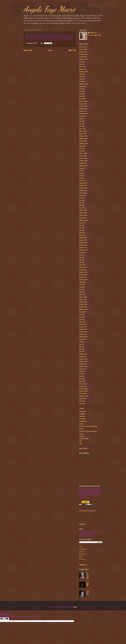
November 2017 (83, 161)
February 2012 (83, 324)
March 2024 (82, 67)
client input (82, 416)
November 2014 (83, 245)
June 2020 (82, 91)
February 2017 (83, 183)
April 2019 (82, 126)
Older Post (72, 50)
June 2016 (82, 200)
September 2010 (83, 366)
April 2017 (82, 178)
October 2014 (83, 248)
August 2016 (82, 196)
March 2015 (82, 235)
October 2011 (83, 334)
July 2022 (82, 79)
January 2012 (83, 327)
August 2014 (82, 253)
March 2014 (82, 265)
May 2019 (82, 124)
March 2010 (82, 381)
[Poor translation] (6, 619)
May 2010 (82, 376)
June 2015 (82, 228)
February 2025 (83, 49)
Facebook (82, 552)
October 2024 (83, 57)
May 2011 (82, 347)
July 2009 (82, 401)
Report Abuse (83, 448)
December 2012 (83, 302)
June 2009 (82, 404)
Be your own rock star (88, 576)
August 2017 (82, 168)
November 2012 (83, 305)
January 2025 (83, 52)
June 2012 (82, 317)
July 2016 (82, 198)
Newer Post (28, 50)
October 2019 (83, 111)
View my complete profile (95, 35)
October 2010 (83, 364)
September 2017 (83, 166)
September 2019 (83, 114)
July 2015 (82, 225)
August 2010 (82, 369)
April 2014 (82, 262)
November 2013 (83, 275)
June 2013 (82, 287)
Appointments (83, 549)
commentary (82, 419)
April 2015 (82, 233)
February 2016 (83, 210)
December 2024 (83, 54)
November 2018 (83, 139)
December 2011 (83, 329)
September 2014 (83, 250)
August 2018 (82, 146)
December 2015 (83, 215)
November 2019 (83, 109)
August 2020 (83, 87)
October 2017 (83, 163)
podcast (81, 434)
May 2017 (82, 176)
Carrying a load (88, 593)
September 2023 (84, 72)
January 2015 (83, 240)
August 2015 (82, 223)
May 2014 (82, 260)
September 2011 (83, 337)
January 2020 (83, 104)
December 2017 (83, 158)
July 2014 (82, 255)
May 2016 (82, 203)
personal (81, 429)
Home (50, 50)
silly (80, 441)
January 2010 (83, 386)
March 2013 (82, 295)
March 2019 (82, 129)
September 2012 (83, 310)
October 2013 (83, 277)
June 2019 (82, 121)
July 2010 (82, 371)
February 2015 (83, 238)
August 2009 (83, 399)
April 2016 (82, 205)
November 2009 (83, 391)
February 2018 (83, 153)
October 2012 (83, 307)
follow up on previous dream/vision (88, 426)
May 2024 (82, 64)
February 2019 (83, 131)
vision (81, 444)
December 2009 (83, 389)
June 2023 (82, 77)
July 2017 (82, 171)
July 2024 (82, 62)
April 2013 (82, 292)
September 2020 (84, 84)
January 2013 (83, 300)
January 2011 (83, 357)
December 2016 (83, 188)
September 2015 (83, 220)
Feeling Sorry (83, 565)
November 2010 (83, 362)
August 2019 (82, 116)
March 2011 (82, 352)
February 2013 (83, 297)
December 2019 (83, 106)
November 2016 (83, 191)
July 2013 (82, 285)
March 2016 (82, 208)
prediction (82, 436)
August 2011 (82, 339)
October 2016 (83, 193)
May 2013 (82, 290)
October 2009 (83, 394)
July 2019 (82, 119)
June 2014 (82, 257)
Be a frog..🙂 (88, 584)
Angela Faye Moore (49, 9)
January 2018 (83, 156)
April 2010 (82, 379)
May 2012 (82, 319)
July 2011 (82, 342)
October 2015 (83, 218)
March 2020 (82, 99)
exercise (81, 424)
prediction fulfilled (84, 439)
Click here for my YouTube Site (87, 511)
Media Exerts (83, 554)
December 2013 (83, 272)
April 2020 (82, 96)
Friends (81, 557)
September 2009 (84, 396)
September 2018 (83, 144)
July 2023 (82, 74)
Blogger (75, 607)
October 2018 (83, 141)
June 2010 (82, 374)
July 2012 (82, 314)
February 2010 (83, 384)
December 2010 (83, 359)
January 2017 (83, 186)
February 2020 (83, 101)
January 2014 (83, 270)
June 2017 (82, 173)
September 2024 (84, 59)
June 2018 (82, 151)
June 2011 (82, 344)
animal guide (82, 411)
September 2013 (83, 280)
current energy (83, 421)
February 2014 (83, 267)
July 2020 (82, 89)
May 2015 (82, 230)
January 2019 (83, 134)
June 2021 (82, 82)
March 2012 (82, 322)
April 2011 (82, 349)
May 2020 (82, 94)
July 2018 (82, 149)
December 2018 (83, 136)
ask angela (82, 414)
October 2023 (83, 69)
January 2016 (83, 213)
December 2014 (83, 243)
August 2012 (82, 312)
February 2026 (83, 47)
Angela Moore (93, 33)
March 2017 (82, 181)
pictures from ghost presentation (88, 431)
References (82, 559)
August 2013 (82, 282)
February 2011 (83, 354)
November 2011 (83, 332)
